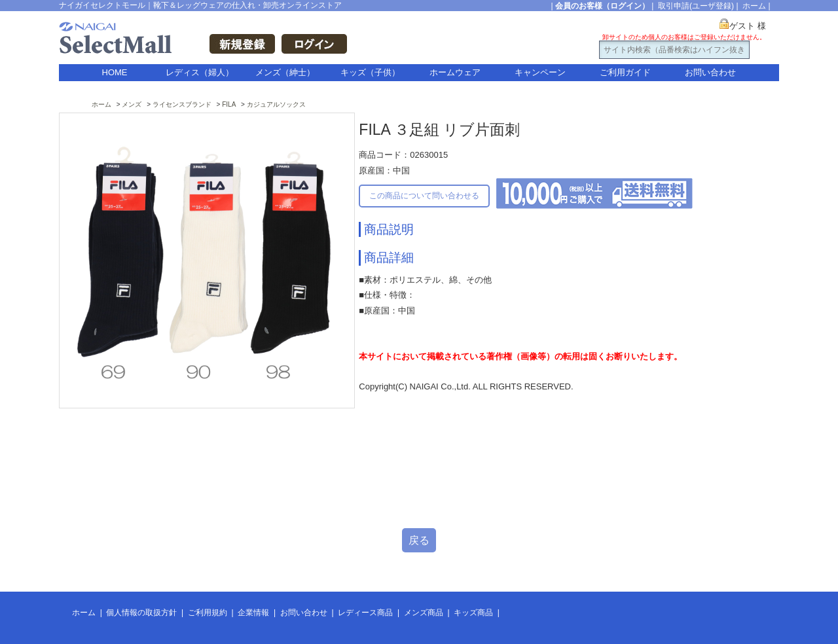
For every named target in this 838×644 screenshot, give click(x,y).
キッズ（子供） (370, 72)
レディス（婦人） (200, 72)
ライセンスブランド (182, 104)
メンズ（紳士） (285, 72)
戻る (419, 540)
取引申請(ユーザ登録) (696, 6)
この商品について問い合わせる (424, 196)
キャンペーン (540, 72)
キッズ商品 (473, 613)
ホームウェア (455, 72)
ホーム (754, 6)
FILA (229, 104)
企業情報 (253, 613)
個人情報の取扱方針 (141, 613)
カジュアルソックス (276, 104)
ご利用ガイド (625, 72)
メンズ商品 (424, 613)
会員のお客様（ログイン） (602, 6)
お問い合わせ (710, 72)
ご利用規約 (208, 613)
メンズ (132, 104)
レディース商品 (365, 613)
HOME (115, 72)
